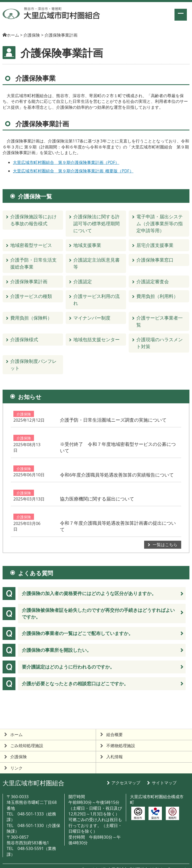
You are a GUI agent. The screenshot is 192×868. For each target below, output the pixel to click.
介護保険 (24, 418)
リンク (16, 758)
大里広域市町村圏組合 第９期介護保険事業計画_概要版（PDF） (73, 171)
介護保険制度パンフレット (33, 365)
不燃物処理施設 (121, 736)
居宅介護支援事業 (155, 245)
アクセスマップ (126, 773)
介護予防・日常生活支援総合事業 (33, 263)
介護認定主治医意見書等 (97, 263)
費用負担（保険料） (31, 318)
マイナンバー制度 (92, 318)
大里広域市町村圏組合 (33, 774)
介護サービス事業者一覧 (160, 321)
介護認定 (83, 281)
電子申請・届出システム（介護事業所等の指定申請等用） (160, 223)
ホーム (13, 35)
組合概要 (115, 725)
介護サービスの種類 (31, 296)
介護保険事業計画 (29, 281)
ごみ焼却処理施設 (27, 736)
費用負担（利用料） (157, 296)
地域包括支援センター (97, 339)
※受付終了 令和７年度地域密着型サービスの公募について (141, 442)
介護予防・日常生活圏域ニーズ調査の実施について (141, 417)
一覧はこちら (165, 535)
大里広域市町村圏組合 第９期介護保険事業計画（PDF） (66, 162)
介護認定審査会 (153, 281)
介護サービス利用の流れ (97, 300)
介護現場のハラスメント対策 (160, 343)
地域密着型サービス (31, 245)
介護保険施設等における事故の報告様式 (33, 220)
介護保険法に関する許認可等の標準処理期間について (97, 223)
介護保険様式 (24, 339)
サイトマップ (164, 773)
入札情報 (115, 747)
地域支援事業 (87, 245)
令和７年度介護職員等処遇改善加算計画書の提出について (141, 517)
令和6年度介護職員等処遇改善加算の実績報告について (142, 467)
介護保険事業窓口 (155, 260)
